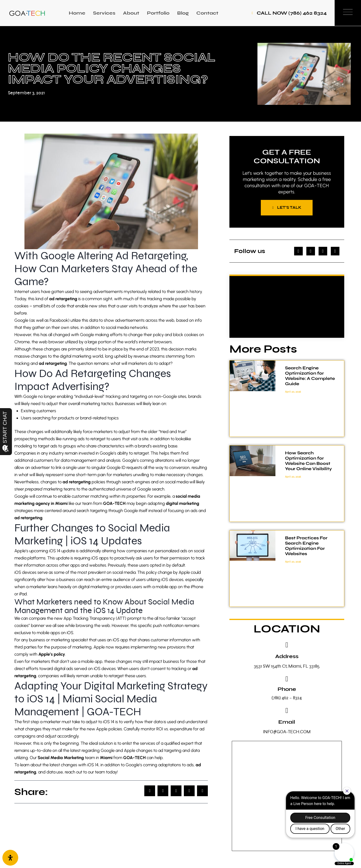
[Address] (287, 645)
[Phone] (287, 679)
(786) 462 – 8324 (287, 698)
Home (77, 13)
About (131, 13)
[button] (150, 791)
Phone (287, 689)
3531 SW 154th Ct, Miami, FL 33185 (287, 666)
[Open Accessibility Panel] (10, 858)
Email (287, 722)
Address (287, 657)
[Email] (287, 711)
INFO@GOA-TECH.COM (287, 732)
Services (104, 13)
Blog (183, 13)
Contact (207, 13)
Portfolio (158, 13)
